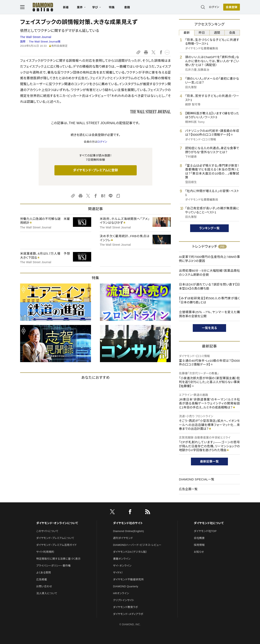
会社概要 (199, 538)
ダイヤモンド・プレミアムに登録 (95, 170)
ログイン (214, 7)
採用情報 (199, 545)
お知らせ (199, 552)
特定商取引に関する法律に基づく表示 (58, 559)
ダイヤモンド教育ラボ (126, 607)
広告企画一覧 (188, 489)
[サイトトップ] (43, 7)
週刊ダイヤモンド (123, 538)
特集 (112, 7)
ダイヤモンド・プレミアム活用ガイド (56, 545)
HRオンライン (121, 593)
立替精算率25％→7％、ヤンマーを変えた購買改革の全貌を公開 (209, 314)
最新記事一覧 (209, 461)
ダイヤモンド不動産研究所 (128, 579)
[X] (112, 513)
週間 (217, 33)
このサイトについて (47, 531)
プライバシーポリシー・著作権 (53, 566)
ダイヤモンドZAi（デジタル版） (130, 552)
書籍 (127, 7)
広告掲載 (42, 579)
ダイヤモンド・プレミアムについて (55, 538)
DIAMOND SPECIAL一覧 (197, 479)
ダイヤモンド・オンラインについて (57, 523)
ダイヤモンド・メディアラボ (128, 614)
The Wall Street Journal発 (45, 42)
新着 (66, 7)
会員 (232, 33)
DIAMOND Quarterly (126, 586)
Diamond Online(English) (129, 531)
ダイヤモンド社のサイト (128, 523)
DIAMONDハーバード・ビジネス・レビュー (137, 545)
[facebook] (130, 513)
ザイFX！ (118, 573)
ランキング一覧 (210, 228)
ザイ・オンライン (122, 566)
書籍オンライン (122, 559)
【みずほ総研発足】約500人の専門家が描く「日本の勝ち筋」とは (209, 300)
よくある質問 (43, 573)
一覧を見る (210, 328)
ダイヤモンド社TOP (205, 531)
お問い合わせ (44, 586)
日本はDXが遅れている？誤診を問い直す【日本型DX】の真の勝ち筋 (209, 286)
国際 (23, 42)
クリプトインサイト (124, 600)
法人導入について (47, 593)
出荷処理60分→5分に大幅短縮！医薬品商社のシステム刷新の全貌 (209, 273)
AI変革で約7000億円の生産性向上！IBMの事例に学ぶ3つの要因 (209, 259)
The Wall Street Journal (36, 37)
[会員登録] (232, 7)
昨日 (202, 33)
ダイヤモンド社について (209, 523)
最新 (187, 33)
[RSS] (148, 513)
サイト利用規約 (45, 552)
